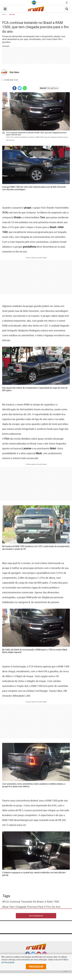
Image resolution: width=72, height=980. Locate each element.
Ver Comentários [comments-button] (36, 916)
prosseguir (36, 967)
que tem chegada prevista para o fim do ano (32, 907)
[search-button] (67, 9)
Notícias (12, 14)
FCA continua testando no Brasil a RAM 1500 (31, 902)
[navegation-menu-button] (5, 9)
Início (4, 14)
